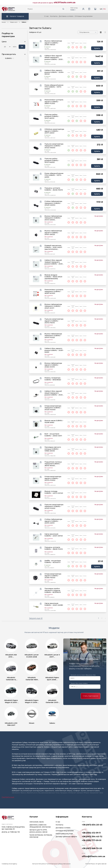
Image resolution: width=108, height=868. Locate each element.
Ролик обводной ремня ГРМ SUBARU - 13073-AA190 (54, 175)
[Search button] (63, 9)
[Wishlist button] (41, 41)
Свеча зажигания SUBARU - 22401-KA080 (54, 604)
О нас (47, 16)
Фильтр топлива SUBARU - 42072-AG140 (54, 492)
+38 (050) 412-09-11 (91, 833)
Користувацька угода (64, 834)
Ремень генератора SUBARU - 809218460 (53, 379)
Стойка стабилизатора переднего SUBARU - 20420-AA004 (53, 203)
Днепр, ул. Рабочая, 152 (11, 832)
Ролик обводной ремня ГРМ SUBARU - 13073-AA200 (54, 87)
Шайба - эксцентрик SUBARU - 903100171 (53, 562)
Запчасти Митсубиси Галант (41, 864)
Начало (4, 22)
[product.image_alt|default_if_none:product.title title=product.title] (36, 45)
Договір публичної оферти (66, 837)
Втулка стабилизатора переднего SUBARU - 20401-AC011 (53, 306)
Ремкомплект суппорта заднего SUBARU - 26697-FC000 (54, 102)
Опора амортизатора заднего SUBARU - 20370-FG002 (53, 478)
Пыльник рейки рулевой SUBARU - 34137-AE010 (52, 116)
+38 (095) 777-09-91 (92, 840)
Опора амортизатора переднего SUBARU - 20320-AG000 (53, 408)
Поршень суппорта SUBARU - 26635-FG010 (54, 548)
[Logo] (8, 9)
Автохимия (67, 864)
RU (105, 9)
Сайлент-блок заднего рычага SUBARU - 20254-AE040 (54, 72)
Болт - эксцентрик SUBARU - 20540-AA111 (53, 435)
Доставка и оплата (66, 16)
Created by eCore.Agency (9, 864)
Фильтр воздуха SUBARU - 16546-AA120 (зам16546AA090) (53, 277)
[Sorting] (88, 32)
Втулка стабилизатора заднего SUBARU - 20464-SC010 (53, 365)
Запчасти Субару (57, 864)
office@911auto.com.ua (93, 856)
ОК (22, 47)
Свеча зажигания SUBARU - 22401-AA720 (54, 535)
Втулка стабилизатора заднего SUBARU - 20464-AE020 (53, 43)
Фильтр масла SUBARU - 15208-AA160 (54, 422)
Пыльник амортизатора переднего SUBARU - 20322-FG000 (54, 507)
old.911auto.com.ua (65, 2)
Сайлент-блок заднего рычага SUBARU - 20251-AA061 (54, 350)
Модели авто (14, 22)
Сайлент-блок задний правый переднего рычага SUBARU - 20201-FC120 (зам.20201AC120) (54, 262)
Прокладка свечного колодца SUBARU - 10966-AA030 (53, 449)
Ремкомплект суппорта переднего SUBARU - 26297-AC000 (54, 291)
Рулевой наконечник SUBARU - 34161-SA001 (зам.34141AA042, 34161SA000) (53, 247)
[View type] (101, 32)
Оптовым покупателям (84, 16)
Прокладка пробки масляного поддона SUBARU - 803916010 (53, 590)
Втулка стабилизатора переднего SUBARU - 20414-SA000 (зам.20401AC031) (53, 218)
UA (101, 9)
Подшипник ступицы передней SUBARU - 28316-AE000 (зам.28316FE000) (53, 464)
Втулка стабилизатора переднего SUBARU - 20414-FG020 (53, 336)
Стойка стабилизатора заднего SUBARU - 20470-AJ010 (53, 521)
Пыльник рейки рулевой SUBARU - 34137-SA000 (52, 161)
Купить (97, 48)
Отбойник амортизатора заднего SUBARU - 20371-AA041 (54, 131)
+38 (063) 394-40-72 (92, 837)
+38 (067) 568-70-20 (92, 848)
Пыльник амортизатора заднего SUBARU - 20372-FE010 (54, 321)
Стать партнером (91, 696)
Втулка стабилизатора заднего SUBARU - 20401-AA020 (53, 233)
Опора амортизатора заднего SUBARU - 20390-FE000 (53, 576)
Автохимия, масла (37, 822)
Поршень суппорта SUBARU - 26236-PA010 (54, 189)
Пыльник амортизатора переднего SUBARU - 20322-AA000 (54, 146)
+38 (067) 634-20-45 (92, 825)
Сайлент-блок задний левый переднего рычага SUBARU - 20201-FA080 (54, 58)
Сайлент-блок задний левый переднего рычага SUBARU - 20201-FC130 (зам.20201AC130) (54, 393)
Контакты (54, 16)
